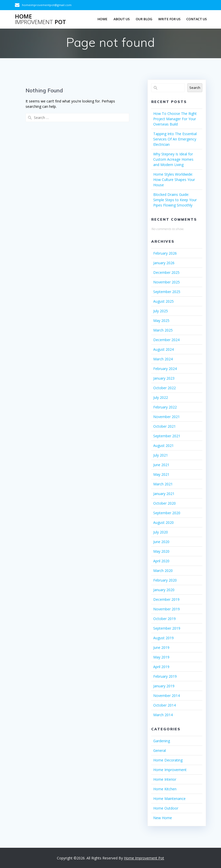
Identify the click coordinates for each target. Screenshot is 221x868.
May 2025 (161, 321)
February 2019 (165, 676)
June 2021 (161, 465)
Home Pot (40, 19)
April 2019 (161, 667)
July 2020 (161, 532)
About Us (122, 19)
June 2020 (161, 542)
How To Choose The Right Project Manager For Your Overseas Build (175, 119)
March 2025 (163, 330)
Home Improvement (170, 770)
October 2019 (164, 619)
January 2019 (164, 686)
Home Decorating (168, 760)
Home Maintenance (169, 799)
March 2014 (163, 715)
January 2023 (164, 378)
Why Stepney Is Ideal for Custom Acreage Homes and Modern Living (173, 159)
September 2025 (167, 292)
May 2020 (161, 551)
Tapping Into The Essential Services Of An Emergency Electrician (175, 139)
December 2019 (166, 599)
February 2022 (165, 407)
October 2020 (164, 503)
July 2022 (161, 397)
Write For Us (169, 19)
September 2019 (167, 628)
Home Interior (165, 779)
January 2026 (164, 263)
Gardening (162, 741)
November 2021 (167, 417)
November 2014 (167, 696)
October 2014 (164, 705)
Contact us (197, 19)
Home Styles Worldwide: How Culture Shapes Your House (174, 180)
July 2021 (161, 455)
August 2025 (163, 301)
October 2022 (164, 388)
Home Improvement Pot (144, 858)
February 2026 (165, 253)
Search (195, 88)
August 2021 (163, 446)
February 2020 (165, 580)
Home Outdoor (166, 808)
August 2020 (163, 522)
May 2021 (161, 474)
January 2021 (164, 494)
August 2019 (163, 638)
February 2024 (165, 369)
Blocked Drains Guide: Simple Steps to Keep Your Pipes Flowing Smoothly (175, 200)
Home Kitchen (165, 789)
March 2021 (163, 484)
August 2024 (163, 349)
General (160, 750)
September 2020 (167, 513)
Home (102, 19)
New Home (163, 818)
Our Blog (144, 19)
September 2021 (167, 436)
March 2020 (163, 571)
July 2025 (161, 311)
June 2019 (161, 647)
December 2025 (166, 272)
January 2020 (164, 590)
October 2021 (164, 426)
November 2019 (167, 609)
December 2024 (166, 340)
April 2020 (161, 561)
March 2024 (163, 359)
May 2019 (161, 657)
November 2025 (167, 282)
